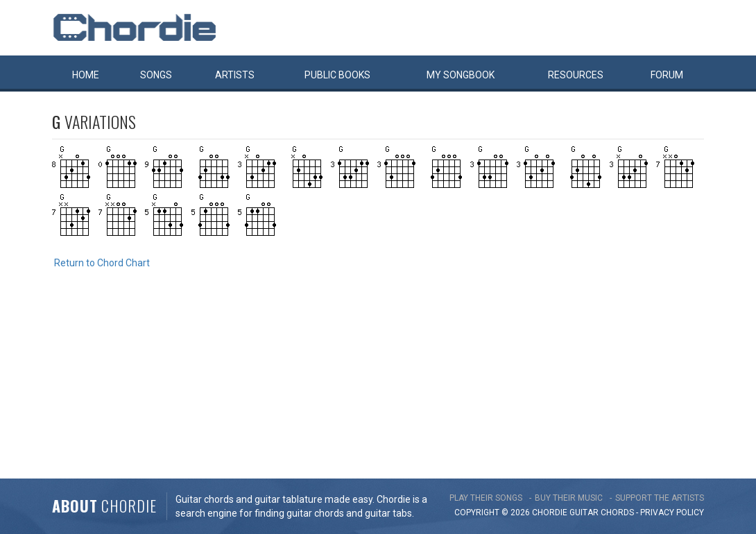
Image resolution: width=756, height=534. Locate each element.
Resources (576, 75)
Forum (667, 75)
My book (461, 75)
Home (86, 75)
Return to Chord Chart (102, 263)
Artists (235, 75)
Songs (156, 75)
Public (337, 75)
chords (617, 513)
